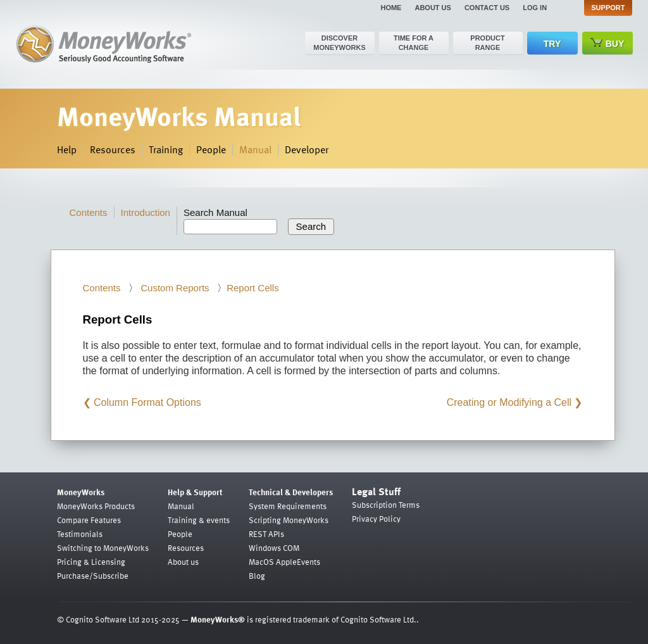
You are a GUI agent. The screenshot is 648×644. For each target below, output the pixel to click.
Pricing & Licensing (91, 562)
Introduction (146, 212)
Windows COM (274, 548)
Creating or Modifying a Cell (509, 402)
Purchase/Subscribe (93, 576)
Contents (89, 212)
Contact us (487, 8)
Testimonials (80, 534)
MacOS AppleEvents (284, 562)
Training (166, 149)
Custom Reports (174, 288)
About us (433, 8)
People (211, 149)
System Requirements (288, 506)
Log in (535, 8)
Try (552, 44)
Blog (257, 576)
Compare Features (89, 520)
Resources (113, 149)
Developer (307, 149)
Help (67, 149)
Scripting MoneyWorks (289, 520)
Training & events (199, 520)
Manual (255, 149)
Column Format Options (147, 402)
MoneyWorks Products (96, 506)
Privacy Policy (376, 519)
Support (608, 8)
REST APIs (266, 534)
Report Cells (253, 288)
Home (391, 8)
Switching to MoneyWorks (103, 548)
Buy (607, 43)
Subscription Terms (386, 505)
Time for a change (414, 43)
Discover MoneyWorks (340, 43)
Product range (487, 43)
